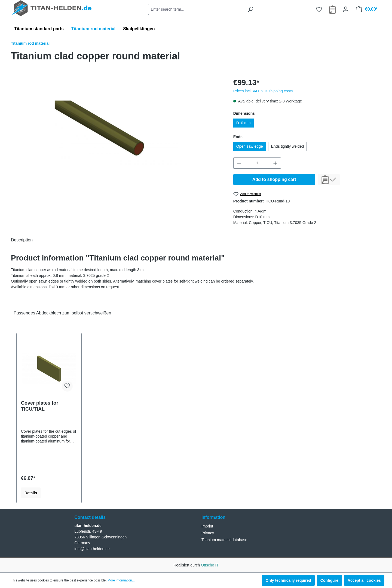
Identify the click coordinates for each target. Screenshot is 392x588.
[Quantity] (257, 163)
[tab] (22, 240)
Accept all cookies (364, 580)
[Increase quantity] (275, 163)
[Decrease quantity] (239, 163)
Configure (329, 580)
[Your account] (346, 9)
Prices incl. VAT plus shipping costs (263, 91)
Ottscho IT (210, 565)
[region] (117, 135)
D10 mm (244, 123)
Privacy (208, 533)
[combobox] (196, 9)
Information (213, 517)
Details (31, 493)
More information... (121, 580)
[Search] (251, 9)
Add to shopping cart (274, 179)
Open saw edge (250, 146)
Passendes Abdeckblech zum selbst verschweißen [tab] (62, 313)
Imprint (207, 526)
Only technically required (288, 580)
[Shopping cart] (367, 9)
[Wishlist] (319, 9)
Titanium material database (224, 540)
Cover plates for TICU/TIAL (40, 406)
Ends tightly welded (288, 146)
